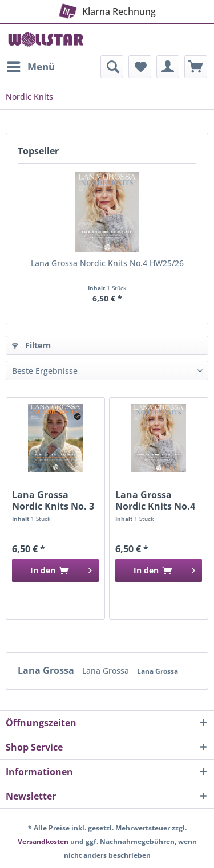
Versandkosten (43, 841)
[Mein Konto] (168, 67)
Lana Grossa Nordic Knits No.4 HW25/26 (107, 263)
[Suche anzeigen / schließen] (112, 67)
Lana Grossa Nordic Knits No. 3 (53, 500)
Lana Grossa (47, 670)
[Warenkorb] (196, 67)
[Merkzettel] (140, 67)
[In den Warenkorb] (55, 570)
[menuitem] (30, 67)
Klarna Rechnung (106, 9)
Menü (31, 65)
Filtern (31, 345)
